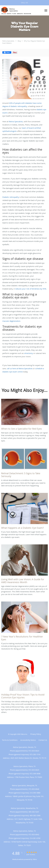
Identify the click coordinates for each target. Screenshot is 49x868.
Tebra (35, 859)
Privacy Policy (36, 734)
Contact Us (43, 740)
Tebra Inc (24, 734)
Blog (19, 41)
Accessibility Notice (28, 740)
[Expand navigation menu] (46, 11)
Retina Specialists (8, 41)
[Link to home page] (22, 10)
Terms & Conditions (10, 740)
